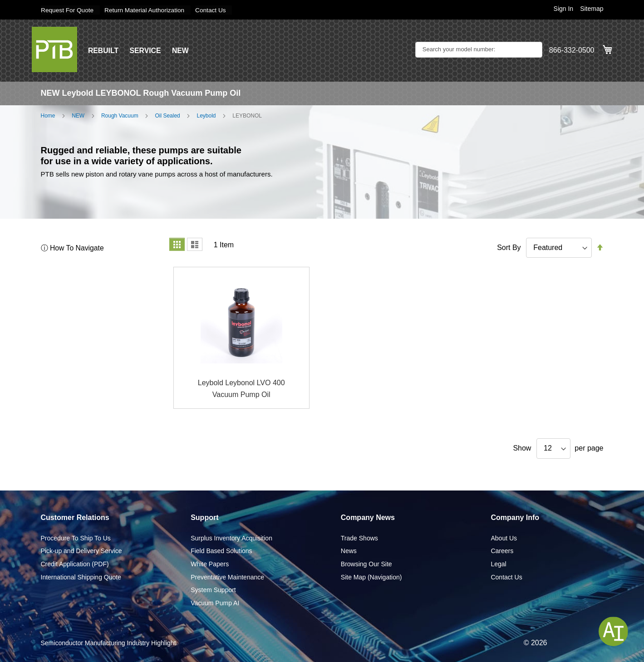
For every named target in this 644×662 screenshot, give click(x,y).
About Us (504, 538)
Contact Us (214, 10)
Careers (502, 551)
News (349, 551)
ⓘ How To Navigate (73, 248)
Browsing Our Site (366, 564)
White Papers (210, 564)
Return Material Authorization (147, 10)
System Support (213, 590)
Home (48, 115)
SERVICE (146, 50)
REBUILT (103, 50)
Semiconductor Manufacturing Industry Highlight (108, 643)
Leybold (206, 115)
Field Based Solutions (221, 551)
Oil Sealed (167, 115)
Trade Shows (359, 538)
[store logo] (54, 49)
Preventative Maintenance (227, 577)
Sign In (564, 9)
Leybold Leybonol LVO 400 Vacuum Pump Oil (241, 389)
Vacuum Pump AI (215, 603)
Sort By (509, 247)
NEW (181, 50)
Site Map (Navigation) (371, 577)
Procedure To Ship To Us (76, 538)
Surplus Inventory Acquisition (231, 538)
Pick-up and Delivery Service (81, 551)
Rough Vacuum (120, 115)
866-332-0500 (572, 50)
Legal (498, 564)
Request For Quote (68, 10)
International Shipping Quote (81, 577)
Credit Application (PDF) (75, 564)
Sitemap (592, 9)
